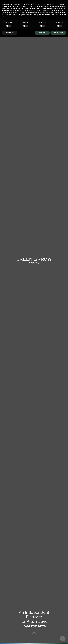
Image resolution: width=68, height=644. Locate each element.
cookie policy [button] (60, 8)
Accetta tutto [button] (58, 33)
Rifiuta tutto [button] (42, 33)
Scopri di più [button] (10, 33)
